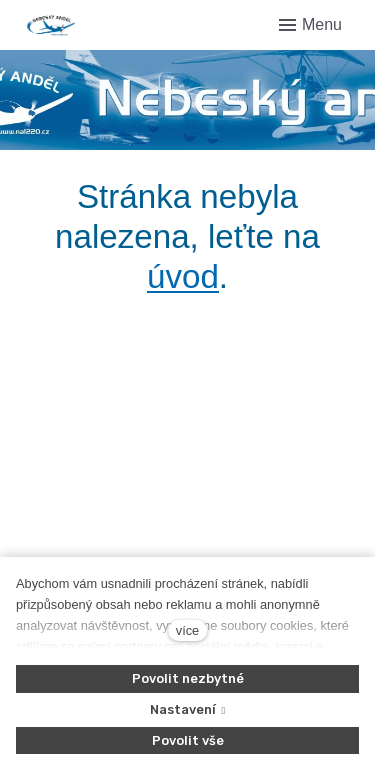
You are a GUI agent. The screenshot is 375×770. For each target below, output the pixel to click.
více (187, 630)
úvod (183, 276)
